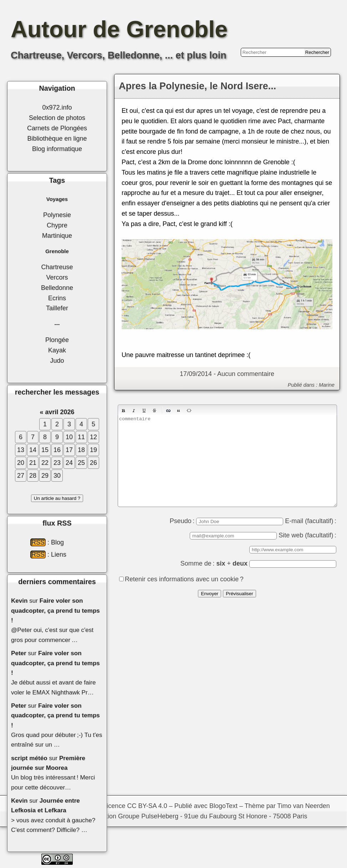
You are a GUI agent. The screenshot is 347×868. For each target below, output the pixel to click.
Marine (327, 385)
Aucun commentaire (246, 374)
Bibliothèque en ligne (57, 139)
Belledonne (57, 288)
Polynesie (57, 215)
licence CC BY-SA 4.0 (136, 806)
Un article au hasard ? (57, 498)
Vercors (57, 277)
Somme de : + (258, 563)
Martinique (57, 236)
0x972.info (57, 107)
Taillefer (57, 308)
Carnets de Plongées (57, 128)
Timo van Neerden (303, 806)
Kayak (57, 350)
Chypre (57, 225)
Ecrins (57, 298)
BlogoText (223, 806)
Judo (57, 361)
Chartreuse (57, 267)
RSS (38, 542)
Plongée (57, 340)
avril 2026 (60, 412)
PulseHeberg (160, 816)
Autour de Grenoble (119, 29)
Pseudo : (227, 521)
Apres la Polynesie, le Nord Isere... (197, 86)
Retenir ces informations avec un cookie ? (184, 579)
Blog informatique (57, 149)
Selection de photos (57, 118)
